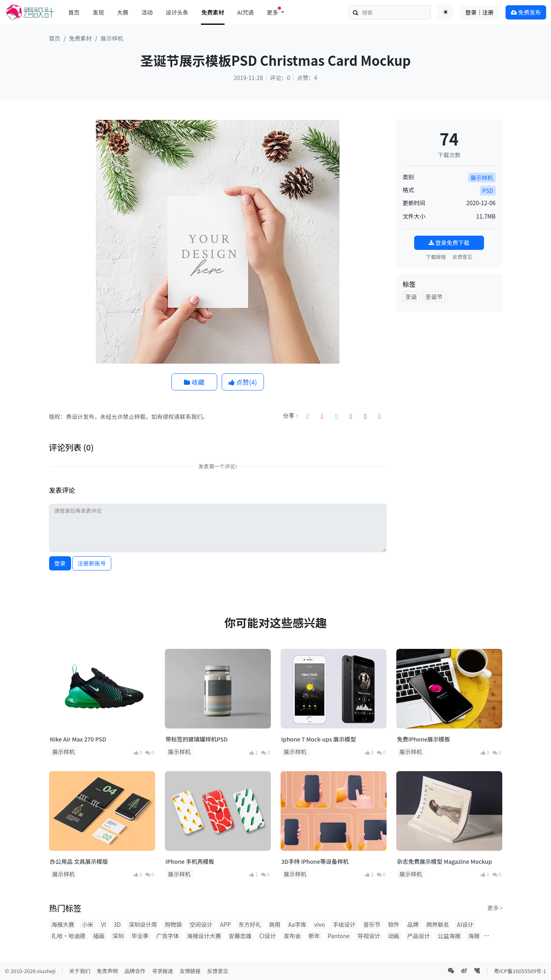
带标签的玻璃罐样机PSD (197, 739)
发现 (98, 12)
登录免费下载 (449, 243)
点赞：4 (307, 78)
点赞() (243, 382)
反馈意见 (462, 257)
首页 (74, 12)
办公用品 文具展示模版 (79, 861)
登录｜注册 (480, 12)
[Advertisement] (449, 440)
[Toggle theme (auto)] (445, 12)
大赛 (123, 12)
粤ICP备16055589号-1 (520, 971)
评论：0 (280, 78)
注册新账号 (92, 563)
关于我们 (80, 971)
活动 (147, 12)
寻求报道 (162, 971)
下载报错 (436, 257)
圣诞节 (434, 297)
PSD (488, 191)
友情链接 (190, 971)
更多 (495, 908)
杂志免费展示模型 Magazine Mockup (445, 861)
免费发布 (526, 12)
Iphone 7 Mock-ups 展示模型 (319, 739)
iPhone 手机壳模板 (190, 861)
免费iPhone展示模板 (424, 739)
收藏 (194, 382)
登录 (60, 563)
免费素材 (213, 12)
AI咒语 (245, 12)
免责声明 (107, 971)
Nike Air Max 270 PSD (78, 739)
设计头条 (177, 12)
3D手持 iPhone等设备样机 (315, 861)
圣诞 (411, 297)
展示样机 (112, 38)
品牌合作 (135, 971)
